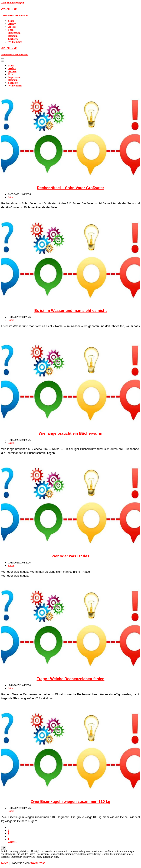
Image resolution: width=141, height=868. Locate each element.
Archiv (12, 24)
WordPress (38, 863)
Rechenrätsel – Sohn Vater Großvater (70, 188)
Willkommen (15, 42)
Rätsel (11, 197)
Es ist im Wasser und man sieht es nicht (70, 310)
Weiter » (12, 842)
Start (11, 21)
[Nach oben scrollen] (4, 848)
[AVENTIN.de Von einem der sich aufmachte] (70, 12)
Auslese (12, 27)
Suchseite (13, 39)
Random (13, 36)
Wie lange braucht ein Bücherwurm (70, 433)
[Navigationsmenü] (3, 58)
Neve (5, 863)
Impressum (14, 33)
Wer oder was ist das (70, 556)
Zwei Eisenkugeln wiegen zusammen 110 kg (71, 801)
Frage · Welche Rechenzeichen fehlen (71, 679)
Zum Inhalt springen (13, 3)
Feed (11, 30)
